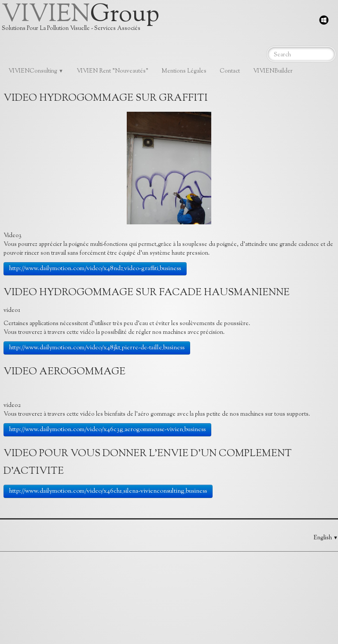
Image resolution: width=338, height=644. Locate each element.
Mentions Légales (184, 71)
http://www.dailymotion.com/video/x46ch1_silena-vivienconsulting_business (108, 491)
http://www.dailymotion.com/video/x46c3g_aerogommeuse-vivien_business (107, 430)
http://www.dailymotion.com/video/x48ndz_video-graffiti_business (95, 269)
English (326, 538)
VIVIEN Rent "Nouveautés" (112, 71)
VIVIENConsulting (36, 71)
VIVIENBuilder (273, 71)
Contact (230, 71)
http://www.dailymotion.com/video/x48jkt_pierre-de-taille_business (97, 348)
